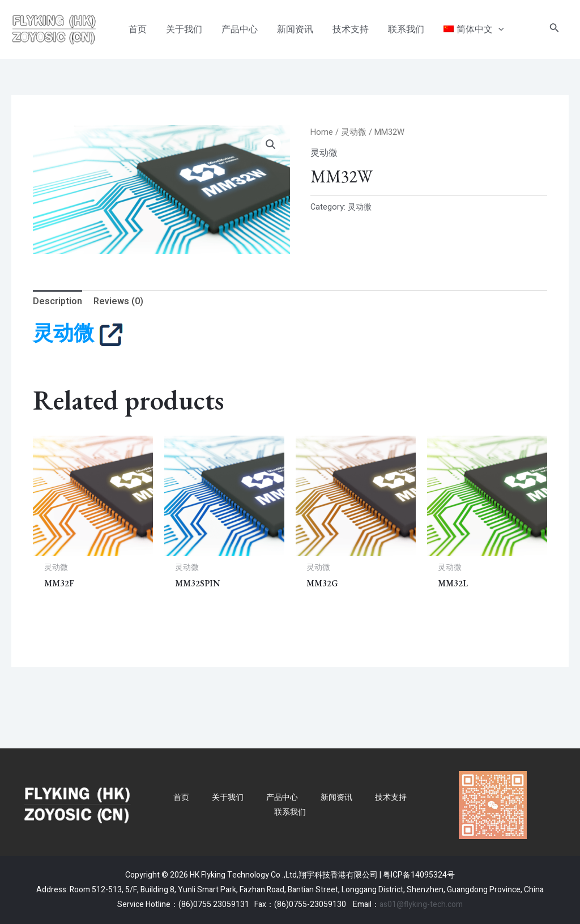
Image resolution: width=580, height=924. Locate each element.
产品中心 (282, 798)
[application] (491, 29)
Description (57, 301)
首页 (181, 798)
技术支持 (391, 798)
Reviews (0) (118, 301)
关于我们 (228, 798)
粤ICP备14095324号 (419, 876)
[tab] (57, 302)
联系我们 (290, 812)
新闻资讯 (336, 798)
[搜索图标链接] (555, 30)
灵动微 (354, 132)
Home (322, 132)
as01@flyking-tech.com (421, 904)
